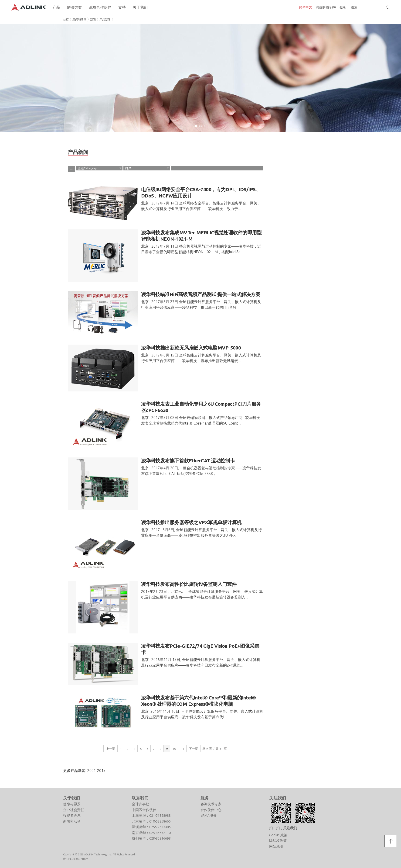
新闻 (93, 19)
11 (182, 749)
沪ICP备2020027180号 (76, 859)
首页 (66, 19)
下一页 (193, 749)
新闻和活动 (79, 19)
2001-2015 (96, 771)
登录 (343, 7)
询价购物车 (326, 7)
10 (174, 749)
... (127, 749)
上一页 (110, 749)
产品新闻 (105, 19)
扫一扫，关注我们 (283, 828)
